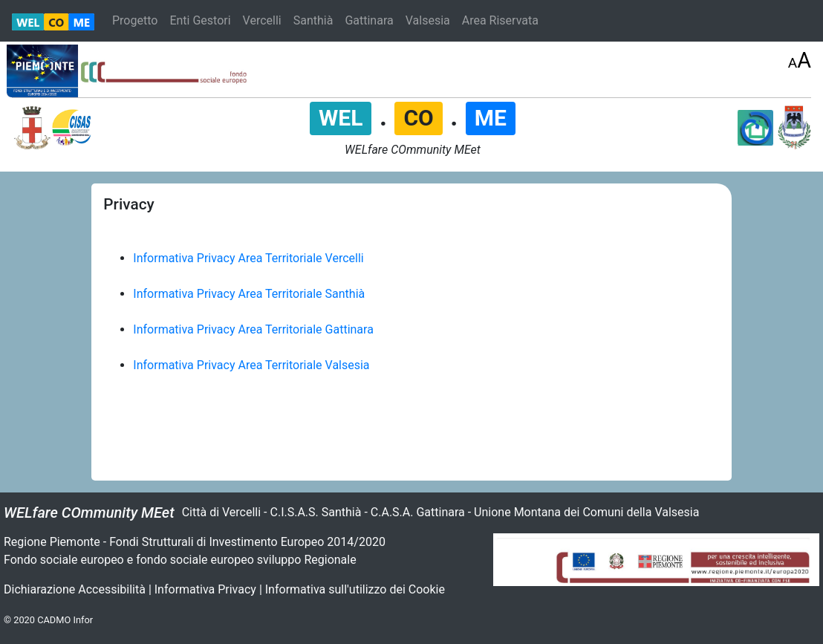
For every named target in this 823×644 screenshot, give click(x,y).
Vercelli (262, 20)
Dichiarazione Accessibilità (75, 589)
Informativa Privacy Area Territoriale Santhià (249, 294)
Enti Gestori (200, 20)
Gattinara (369, 20)
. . (413, 117)
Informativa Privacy (205, 589)
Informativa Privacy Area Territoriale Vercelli (248, 258)
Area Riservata (500, 20)
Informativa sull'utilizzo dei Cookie (355, 589)
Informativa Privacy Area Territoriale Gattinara (253, 329)
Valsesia (428, 20)
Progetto (135, 20)
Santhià (313, 20)
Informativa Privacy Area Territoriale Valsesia (251, 365)
